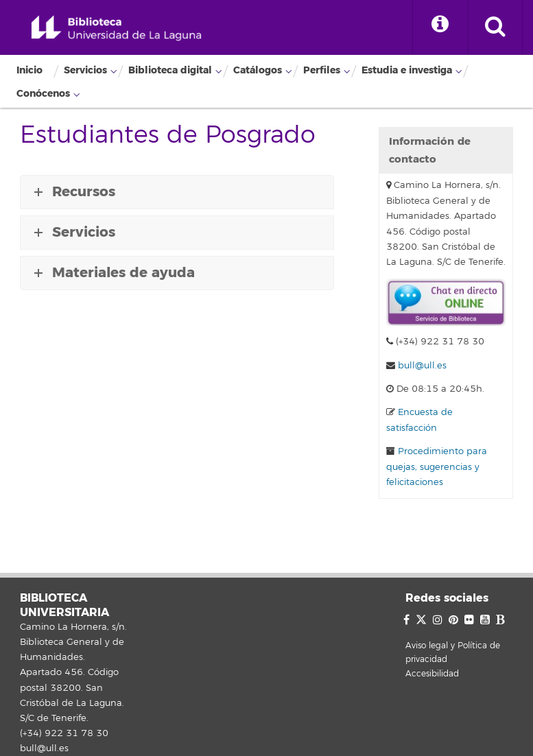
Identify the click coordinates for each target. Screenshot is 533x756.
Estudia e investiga (407, 70)
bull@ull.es (422, 366)
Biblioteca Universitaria (116, 28)
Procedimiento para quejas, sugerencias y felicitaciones (437, 467)
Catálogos (258, 70)
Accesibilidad (432, 674)
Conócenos (43, 94)
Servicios (85, 70)
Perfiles (322, 70)
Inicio (29, 70)
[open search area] (495, 27)
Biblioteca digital (170, 70)
